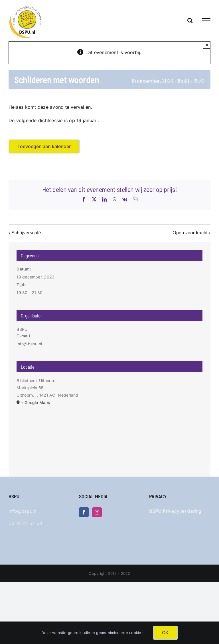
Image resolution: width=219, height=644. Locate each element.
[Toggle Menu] (206, 21)
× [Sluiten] (207, 45)
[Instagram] (97, 512)
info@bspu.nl (23, 511)
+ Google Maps (36, 402)
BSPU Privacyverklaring (175, 511)
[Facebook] (84, 512)
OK (165, 633)
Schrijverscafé (26, 233)
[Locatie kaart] (109, 436)
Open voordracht (190, 233)
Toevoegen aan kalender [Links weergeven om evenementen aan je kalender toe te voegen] (44, 146)
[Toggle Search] (190, 20)
